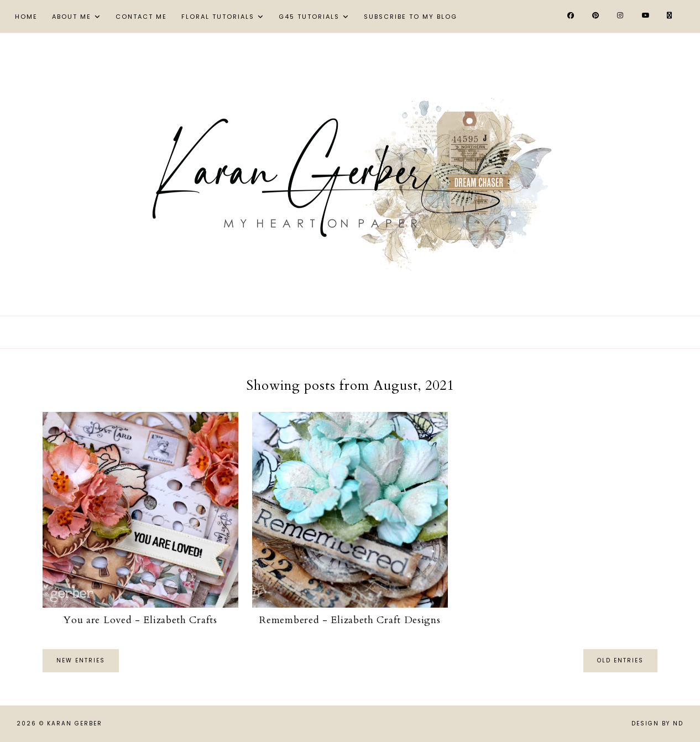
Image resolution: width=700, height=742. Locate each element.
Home (26, 17)
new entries (81, 660)
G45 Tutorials (309, 17)
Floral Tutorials (218, 17)
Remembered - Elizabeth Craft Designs (350, 620)
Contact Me (141, 17)
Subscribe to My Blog (411, 17)
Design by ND (657, 723)
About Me (72, 17)
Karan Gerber (75, 723)
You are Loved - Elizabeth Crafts (140, 620)
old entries (620, 660)
